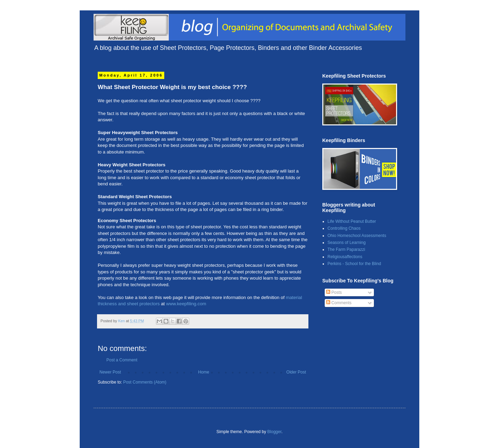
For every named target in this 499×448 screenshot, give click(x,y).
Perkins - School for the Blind (354, 264)
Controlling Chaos (344, 228)
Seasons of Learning (347, 243)
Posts (334, 292)
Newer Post (110, 372)
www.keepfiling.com (186, 304)
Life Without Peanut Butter (352, 221)
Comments (339, 303)
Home (204, 372)
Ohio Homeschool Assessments (357, 236)
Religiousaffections (345, 257)
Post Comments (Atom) (145, 382)
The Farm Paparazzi (346, 249)
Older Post (296, 372)
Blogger (274, 432)
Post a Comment (122, 360)
